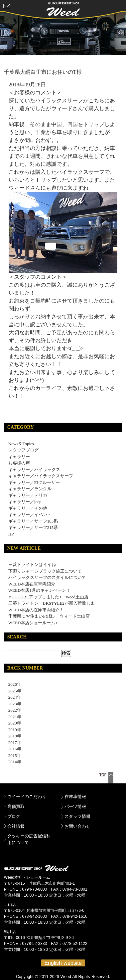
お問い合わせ (77, 826)
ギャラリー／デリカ (28, 495)
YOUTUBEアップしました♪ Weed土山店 (48, 597)
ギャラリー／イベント (30, 514)
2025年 (13, 691)
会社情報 (16, 826)
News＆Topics (21, 444)
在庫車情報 (75, 796)
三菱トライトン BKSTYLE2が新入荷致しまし (54, 603)
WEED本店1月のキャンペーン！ (39, 590)
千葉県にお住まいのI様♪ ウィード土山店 (49, 616)
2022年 (13, 710)
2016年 (13, 749)
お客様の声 (19, 463)
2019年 (13, 730)
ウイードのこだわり (27, 796)
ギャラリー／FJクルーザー (34, 482)
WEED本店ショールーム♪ (33, 623)
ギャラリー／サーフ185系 (33, 521)
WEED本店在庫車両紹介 (32, 584)
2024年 (13, 697)
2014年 (13, 762)
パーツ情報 (75, 806)
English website (63, 963)
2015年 (13, 755)
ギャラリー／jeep (25, 502)
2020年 (13, 723)
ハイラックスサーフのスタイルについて (47, 577)
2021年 (13, 717)
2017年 (13, 743)
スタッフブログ (23, 450)
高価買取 (16, 806)
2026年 (13, 684)
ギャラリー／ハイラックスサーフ (41, 476)
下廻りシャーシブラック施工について (45, 571)
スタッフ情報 (77, 816)
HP (11, 534)
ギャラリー (19, 457)
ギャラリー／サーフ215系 (33, 527)
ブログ (14, 816)
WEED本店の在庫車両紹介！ (36, 610)
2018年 (13, 736)
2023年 (13, 704)
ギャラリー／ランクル (30, 489)
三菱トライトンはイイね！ (34, 564)
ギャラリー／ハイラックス (34, 469)
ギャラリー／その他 (28, 508)
